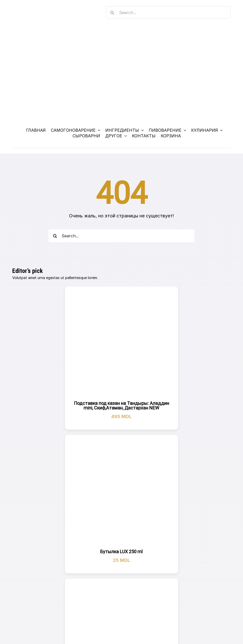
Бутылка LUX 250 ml (121, 552)
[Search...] (169, 13)
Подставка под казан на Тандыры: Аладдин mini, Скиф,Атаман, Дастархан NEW (122, 406)
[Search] (112, 13)
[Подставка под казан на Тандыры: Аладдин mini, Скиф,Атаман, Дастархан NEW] (122, 343)
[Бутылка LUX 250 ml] (122, 491)
